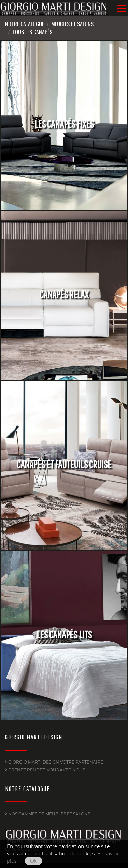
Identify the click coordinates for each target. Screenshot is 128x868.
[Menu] (122, 8)
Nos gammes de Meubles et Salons (48, 814)
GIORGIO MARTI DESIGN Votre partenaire (54, 762)
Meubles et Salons (72, 24)
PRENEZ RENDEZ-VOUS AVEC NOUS (45, 770)
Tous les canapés (32, 32)
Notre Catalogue (25, 24)
